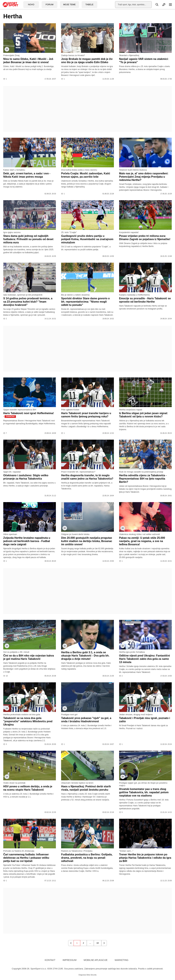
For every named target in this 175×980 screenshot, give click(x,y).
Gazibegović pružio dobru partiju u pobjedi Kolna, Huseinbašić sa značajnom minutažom (87, 239)
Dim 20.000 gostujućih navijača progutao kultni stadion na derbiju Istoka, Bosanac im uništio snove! (87, 541)
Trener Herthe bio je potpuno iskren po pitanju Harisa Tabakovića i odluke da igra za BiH (145, 858)
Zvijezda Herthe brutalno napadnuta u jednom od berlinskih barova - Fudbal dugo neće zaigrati (27, 541)
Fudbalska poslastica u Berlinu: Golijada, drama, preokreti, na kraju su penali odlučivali (87, 858)
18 (98, 943)
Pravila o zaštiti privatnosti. (151, 969)
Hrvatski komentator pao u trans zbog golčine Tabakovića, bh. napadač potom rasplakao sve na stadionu (144, 792)
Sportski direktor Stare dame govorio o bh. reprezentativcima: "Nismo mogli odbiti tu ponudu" (85, 302)
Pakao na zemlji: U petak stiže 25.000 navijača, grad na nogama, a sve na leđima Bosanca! (142, 541)
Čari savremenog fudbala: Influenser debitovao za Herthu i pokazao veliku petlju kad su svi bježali (26, 858)
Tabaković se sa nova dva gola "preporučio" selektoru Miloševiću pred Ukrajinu (28, 721)
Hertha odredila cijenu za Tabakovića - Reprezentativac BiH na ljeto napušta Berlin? (143, 479)
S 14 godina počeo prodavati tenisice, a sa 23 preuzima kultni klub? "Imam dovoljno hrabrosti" (28, 302)
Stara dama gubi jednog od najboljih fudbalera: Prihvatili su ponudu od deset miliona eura (28, 239)
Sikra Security (91, 975)
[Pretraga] (155, 5)
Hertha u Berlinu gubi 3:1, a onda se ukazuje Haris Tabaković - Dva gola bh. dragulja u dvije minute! (85, 656)
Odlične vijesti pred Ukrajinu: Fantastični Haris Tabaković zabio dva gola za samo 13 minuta (145, 659)
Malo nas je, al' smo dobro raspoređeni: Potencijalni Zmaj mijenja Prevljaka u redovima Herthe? (144, 177)
